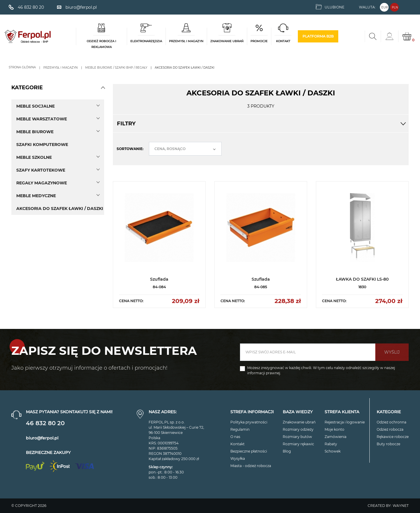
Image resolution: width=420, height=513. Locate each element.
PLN (395, 7)
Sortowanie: (130, 149)
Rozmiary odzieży (298, 429)
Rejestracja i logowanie (345, 422)
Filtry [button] (261, 124)
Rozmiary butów (297, 437)
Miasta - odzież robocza (251, 466)
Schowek (333, 451)
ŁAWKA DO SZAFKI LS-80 (362, 279)
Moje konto (334, 429)
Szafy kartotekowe (41, 170)
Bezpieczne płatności (249, 451)
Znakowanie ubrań (299, 422)
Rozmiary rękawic (298, 444)
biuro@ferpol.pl (42, 438)
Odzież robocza (390, 429)
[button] (103, 88)
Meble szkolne (34, 157)
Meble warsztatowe (42, 119)
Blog (287, 451)
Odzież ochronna (391, 422)
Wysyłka (238, 458)
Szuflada (159, 279)
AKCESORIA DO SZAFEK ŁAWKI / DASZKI (60, 209)
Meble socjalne (35, 106)
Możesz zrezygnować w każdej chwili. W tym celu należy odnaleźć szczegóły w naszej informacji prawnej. (321, 370)
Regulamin (240, 429)
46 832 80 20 (45, 423)
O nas (235, 437)
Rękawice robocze (393, 437)
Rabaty (331, 444)
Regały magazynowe (42, 183)
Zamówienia (336, 437)
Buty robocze (388, 444)
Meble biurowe (35, 132)
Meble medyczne (36, 196)
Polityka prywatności (249, 422)
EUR (385, 7)
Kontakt (237, 444)
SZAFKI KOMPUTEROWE (42, 145)
